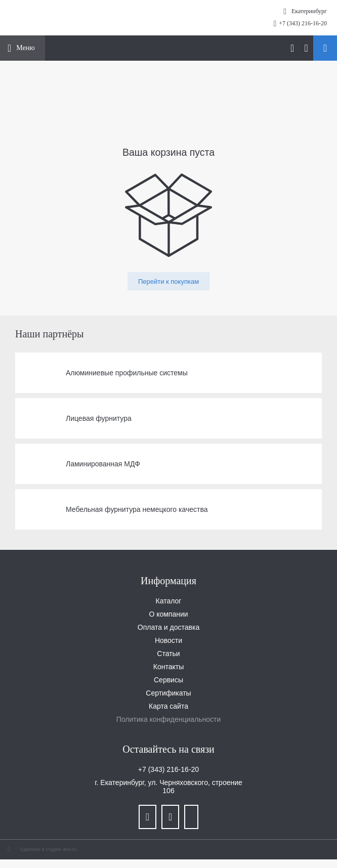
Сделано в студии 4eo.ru (48, 849)
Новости (168, 640)
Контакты (168, 667)
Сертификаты (168, 693)
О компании (168, 614)
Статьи (168, 654)
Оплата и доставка (168, 627)
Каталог (169, 601)
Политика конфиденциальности (169, 719)
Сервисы (168, 680)
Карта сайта (168, 706)
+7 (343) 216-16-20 (303, 23)
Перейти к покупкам (168, 281)
